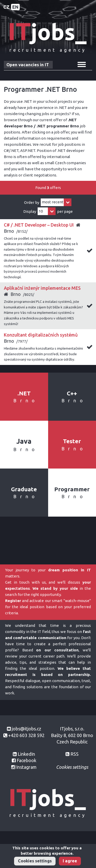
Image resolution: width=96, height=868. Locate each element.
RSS (74, 754)
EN (15, 7)
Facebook (26, 760)
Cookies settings (35, 861)
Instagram (26, 767)
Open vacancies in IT (28, 65)
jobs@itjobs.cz (26, 729)
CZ (6, 7)
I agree (70, 861)
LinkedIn (26, 754)
